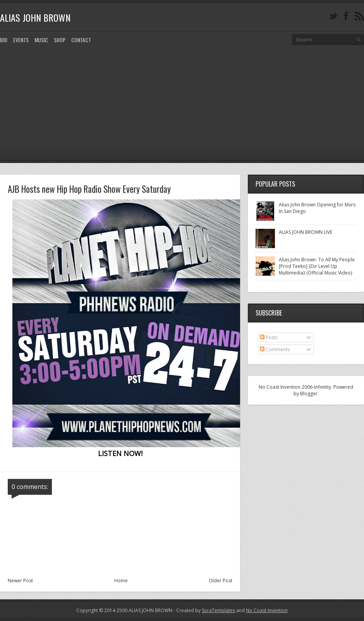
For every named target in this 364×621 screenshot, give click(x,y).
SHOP (60, 40)
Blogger (309, 394)
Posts (269, 337)
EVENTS (21, 40)
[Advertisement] (182, 109)
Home (121, 581)
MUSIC (41, 40)
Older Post (221, 581)
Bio (4, 40)
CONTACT (81, 40)
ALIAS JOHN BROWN (35, 17)
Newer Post (20, 581)
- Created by (204, 610)
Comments (275, 349)
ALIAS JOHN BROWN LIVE (306, 232)
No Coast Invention (267, 610)
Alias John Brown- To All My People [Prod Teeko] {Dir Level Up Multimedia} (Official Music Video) (317, 266)
